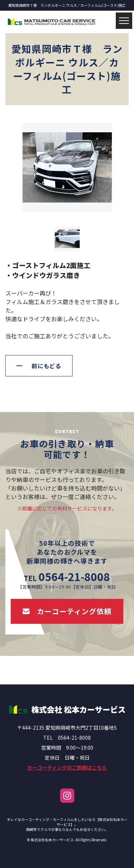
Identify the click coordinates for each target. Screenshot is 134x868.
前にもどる (46, 366)
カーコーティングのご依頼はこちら (67, 767)
